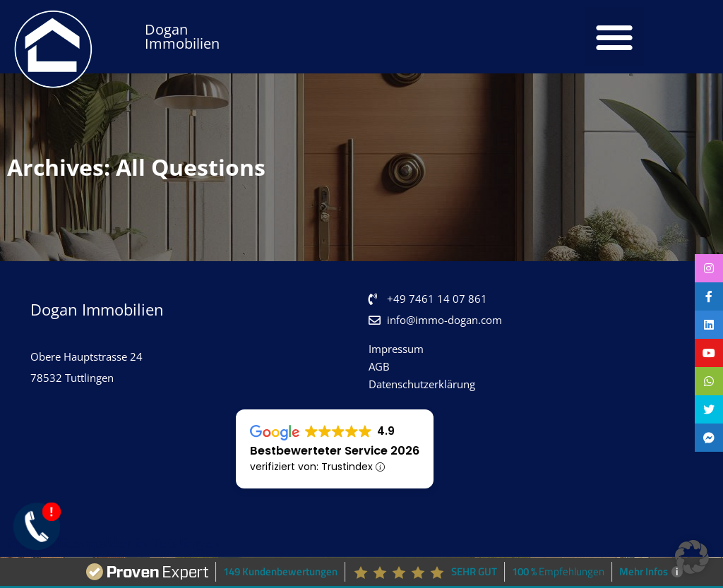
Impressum (396, 349)
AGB (379, 366)
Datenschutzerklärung (422, 384)
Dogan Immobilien (182, 36)
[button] (614, 37)
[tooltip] (709, 268)
